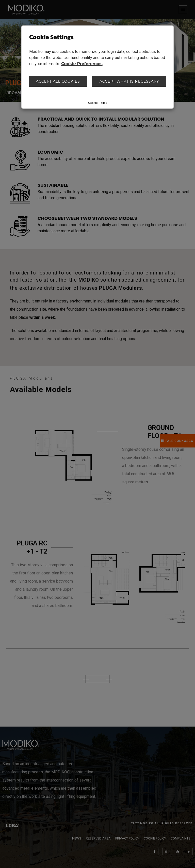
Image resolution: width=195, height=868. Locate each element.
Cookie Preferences (82, 64)
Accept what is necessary (129, 81)
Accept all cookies (58, 81)
